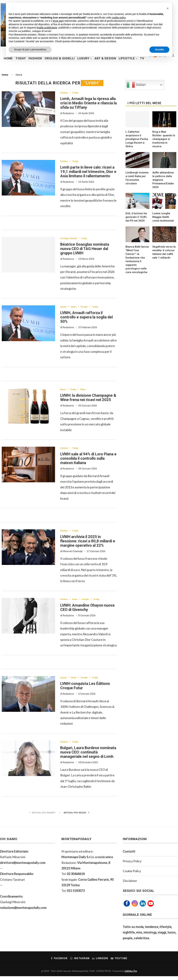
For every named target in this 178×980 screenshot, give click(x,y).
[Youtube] (151, 907)
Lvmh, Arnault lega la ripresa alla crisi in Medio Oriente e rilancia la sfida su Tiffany (88, 103)
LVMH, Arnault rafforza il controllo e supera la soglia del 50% (86, 319)
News (77, 308)
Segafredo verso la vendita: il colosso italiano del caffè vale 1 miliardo (164, 252)
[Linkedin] (143, 907)
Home (5, 75)
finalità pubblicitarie (47, 28)
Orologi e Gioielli (71, 239)
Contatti (129, 855)
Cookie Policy (132, 875)
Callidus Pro (131, 975)
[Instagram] (135, 907)
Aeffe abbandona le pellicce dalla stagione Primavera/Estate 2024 (163, 180)
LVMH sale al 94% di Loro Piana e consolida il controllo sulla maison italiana (88, 461)
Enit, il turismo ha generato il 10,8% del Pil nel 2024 (136, 217)
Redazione (68, 113)
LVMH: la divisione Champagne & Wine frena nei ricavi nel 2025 (88, 399)
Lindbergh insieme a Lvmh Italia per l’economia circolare (137, 178)
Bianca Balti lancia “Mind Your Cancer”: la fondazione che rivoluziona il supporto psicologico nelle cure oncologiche (137, 259)
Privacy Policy (132, 865)
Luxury (65, 308)
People (90, 308)
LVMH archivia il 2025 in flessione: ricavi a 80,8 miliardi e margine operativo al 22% (88, 544)
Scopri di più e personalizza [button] (30, 49)
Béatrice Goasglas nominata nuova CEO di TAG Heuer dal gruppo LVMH (85, 250)
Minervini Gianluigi (73, 554)
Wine (88, 391)
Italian (136, 85)
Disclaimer (130, 885)
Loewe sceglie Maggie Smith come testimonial (163, 217)
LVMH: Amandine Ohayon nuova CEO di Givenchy (87, 610)
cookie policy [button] (119, 18)
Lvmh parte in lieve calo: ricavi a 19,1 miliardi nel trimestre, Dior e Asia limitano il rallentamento (88, 172)
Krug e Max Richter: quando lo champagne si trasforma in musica (164, 139)
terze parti (58, 21)
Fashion (65, 93)
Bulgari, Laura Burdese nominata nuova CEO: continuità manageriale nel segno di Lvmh (88, 756)
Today (79, 93)
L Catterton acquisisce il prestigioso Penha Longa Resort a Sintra (137, 139)
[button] (168, 8)
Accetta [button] (159, 49)
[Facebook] (127, 907)
